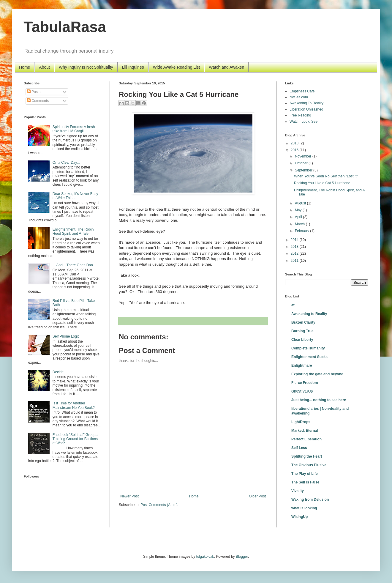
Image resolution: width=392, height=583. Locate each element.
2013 (295, 247)
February (302, 231)
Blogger (242, 557)
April (299, 217)
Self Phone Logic (66, 336)
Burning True (302, 331)
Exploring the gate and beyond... (319, 374)
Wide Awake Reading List (177, 67)
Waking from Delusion (310, 500)
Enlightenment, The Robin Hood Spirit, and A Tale (73, 231)
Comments (38, 101)
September (304, 170)
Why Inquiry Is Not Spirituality (86, 67)
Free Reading (300, 115)
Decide (58, 372)
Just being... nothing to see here (319, 400)
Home (25, 67)
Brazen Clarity (303, 322)
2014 (295, 240)
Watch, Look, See (304, 122)
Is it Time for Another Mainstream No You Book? (74, 405)
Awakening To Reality (306, 103)
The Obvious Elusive (309, 465)
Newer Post (129, 496)
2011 (295, 261)
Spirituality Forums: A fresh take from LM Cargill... (74, 129)
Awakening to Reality (309, 314)
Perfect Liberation (306, 439)
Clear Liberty (302, 340)
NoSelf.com (299, 97)
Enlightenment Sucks (309, 357)
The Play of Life (305, 474)
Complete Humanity (308, 348)
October (302, 163)
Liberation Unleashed (306, 109)
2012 (295, 253)
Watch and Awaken (226, 67)
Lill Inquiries (133, 67)
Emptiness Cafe (302, 91)
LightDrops (301, 422)
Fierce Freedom (305, 383)
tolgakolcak (205, 557)
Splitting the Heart (307, 456)
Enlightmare (302, 365)
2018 (295, 143)
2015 (295, 150)
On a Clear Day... (66, 163)
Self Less (299, 448)
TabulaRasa (65, 27)
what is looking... (306, 508)
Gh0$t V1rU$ (302, 391)
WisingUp (299, 517)
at (293, 305)
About (44, 67)
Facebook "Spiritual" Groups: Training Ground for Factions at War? (75, 439)
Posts (34, 92)
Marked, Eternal (305, 431)
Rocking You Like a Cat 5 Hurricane (322, 183)
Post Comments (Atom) (159, 505)
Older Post (257, 496)
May (299, 210)
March (300, 224)
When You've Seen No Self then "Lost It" (326, 176)
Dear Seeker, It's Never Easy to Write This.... (75, 196)
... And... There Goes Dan (73, 265)
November (304, 156)
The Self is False (305, 482)
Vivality (298, 491)
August (301, 203)
